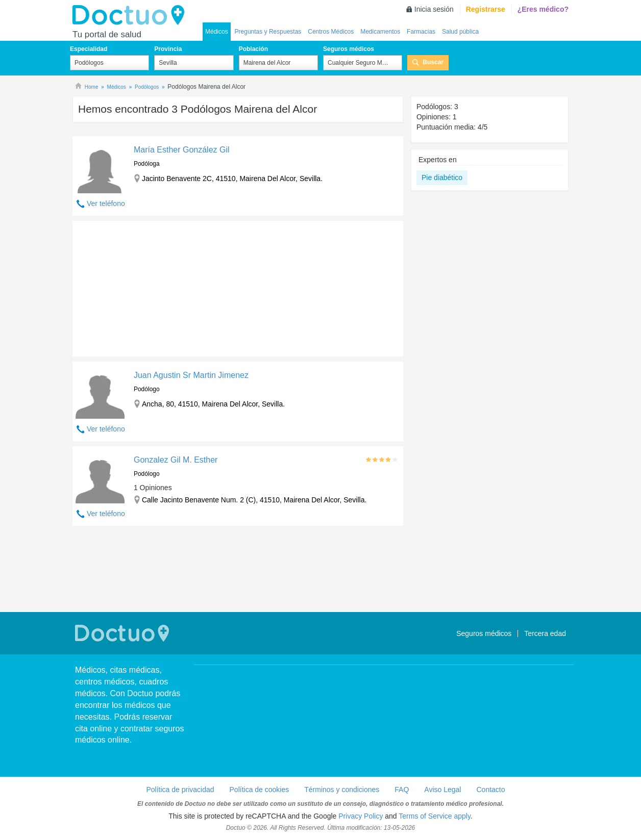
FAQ (402, 790)
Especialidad (89, 49)
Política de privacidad (180, 790)
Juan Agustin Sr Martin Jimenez (191, 375)
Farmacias (421, 32)
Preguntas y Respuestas (268, 32)
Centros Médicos (331, 32)
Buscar (433, 62)
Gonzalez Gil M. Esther (176, 460)
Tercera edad (545, 633)
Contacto (490, 790)
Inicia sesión (434, 9)
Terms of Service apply (435, 816)
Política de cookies (260, 790)
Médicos (217, 32)
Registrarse (486, 9)
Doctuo (131, 15)
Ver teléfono (106, 203)
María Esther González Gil (182, 150)
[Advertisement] (151, 286)
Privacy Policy (361, 816)
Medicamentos (380, 32)
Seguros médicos (349, 49)
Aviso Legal (442, 790)
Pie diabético (442, 177)
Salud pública (460, 32)
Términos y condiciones (342, 790)
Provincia (168, 49)
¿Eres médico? (543, 9)
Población (253, 49)
